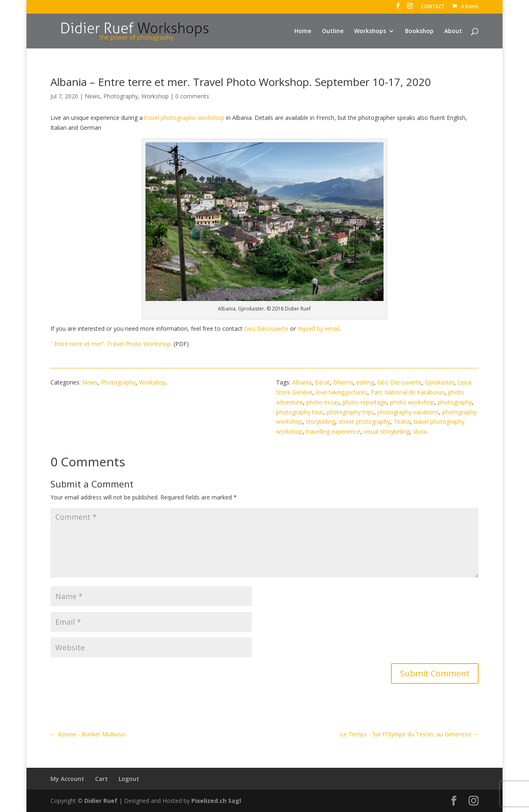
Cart (101, 779)
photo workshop (412, 402)
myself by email (318, 328)
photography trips (350, 412)
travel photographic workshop (184, 118)
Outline (333, 31)
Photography (121, 96)
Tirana (402, 422)
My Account (67, 779)
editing (365, 382)
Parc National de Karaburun (408, 392)
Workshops (370, 31)
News (92, 96)
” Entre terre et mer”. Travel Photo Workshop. (112, 344)
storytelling (320, 422)
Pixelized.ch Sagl (216, 801)
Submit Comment (435, 673)
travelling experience (333, 431)
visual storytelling (387, 431)
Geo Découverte (266, 328)
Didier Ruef (101, 801)
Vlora (420, 431)
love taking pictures (342, 392)
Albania (302, 382)
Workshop (155, 96)
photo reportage (365, 402)
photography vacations (408, 412)
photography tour (300, 412)
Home (303, 31)
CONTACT (433, 7)
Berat (322, 382)
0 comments (192, 96)
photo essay (323, 402)
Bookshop (419, 31)
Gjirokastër (440, 382)
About (453, 31)
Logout (129, 779)
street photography (364, 422)
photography (455, 402)
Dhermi (343, 382)
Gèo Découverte (399, 382)
